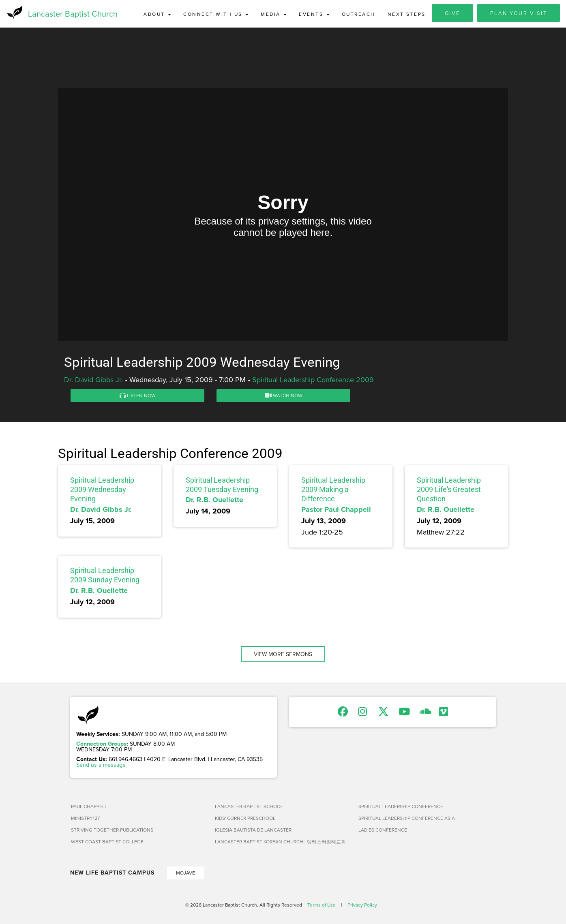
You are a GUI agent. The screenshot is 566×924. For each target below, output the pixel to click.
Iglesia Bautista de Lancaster (253, 831)
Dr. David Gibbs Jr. (93, 380)
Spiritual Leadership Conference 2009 (313, 380)
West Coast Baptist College (107, 842)
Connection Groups (101, 744)
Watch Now (284, 396)
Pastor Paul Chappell (336, 510)
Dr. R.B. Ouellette (214, 501)
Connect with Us (216, 14)
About (157, 14)
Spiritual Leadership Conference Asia (407, 819)
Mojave (185, 874)
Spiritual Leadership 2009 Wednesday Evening (102, 490)
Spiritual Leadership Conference (401, 807)
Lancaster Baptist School (249, 807)
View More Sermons (283, 655)
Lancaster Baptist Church (73, 14)
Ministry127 (85, 819)
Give (452, 13)
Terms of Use (322, 906)
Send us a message (101, 766)
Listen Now (138, 396)
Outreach (359, 14)
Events (314, 14)
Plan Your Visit (519, 13)
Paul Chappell (89, 807)
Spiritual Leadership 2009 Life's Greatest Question (449, 490)
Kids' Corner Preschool (245, 819)
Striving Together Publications (112, 831)
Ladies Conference (383, 831)
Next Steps (407, 14)
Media (274, 14)
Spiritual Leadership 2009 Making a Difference (333, 490)
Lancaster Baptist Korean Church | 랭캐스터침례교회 (280, 842)
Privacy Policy (362, 906)
